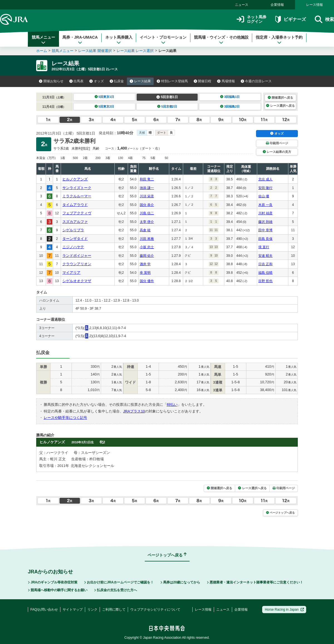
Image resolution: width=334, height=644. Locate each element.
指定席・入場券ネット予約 (279, 40)
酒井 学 (145, 264)
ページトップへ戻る (280, 513)
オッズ (97, 81)
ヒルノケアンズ (75, 179)
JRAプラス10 (134, 411)
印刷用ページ (277, 143)
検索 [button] (324, 19)
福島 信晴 (265, 273)
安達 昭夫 (265, 256)
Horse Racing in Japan (284, 610)
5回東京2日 (105, 106)
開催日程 (203, 81)
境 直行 (264, 247)
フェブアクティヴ (77, 213)
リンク (92, 610)
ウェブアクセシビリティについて (155, 610)
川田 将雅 (147, 239)
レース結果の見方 (277, 152)
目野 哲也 (265, 281)
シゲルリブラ (73, 230)
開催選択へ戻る (280, 98)
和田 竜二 (147, 179)
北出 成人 (265, 179)
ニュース (242, 5)
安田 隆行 (265, 188)
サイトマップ (73, 610)
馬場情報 (226, 81)
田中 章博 (265, 230)
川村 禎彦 (265, 213)
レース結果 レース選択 (135, 51)
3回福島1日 (230, 97)
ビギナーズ (290, 19)
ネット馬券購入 (119, 40)
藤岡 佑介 (147, 256)
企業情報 (277, 5)
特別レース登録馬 (172, 81)
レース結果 (140, 81)
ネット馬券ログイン (251, 19)
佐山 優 (264, 196)
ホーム (42, 51)
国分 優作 (147, 281)
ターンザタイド (75, 239)
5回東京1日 (105, 97)
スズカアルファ (75, 222)
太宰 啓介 (147, 222)
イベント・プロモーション (163, 40)
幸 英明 (145, 273)
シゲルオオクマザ (77, 281)
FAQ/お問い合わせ (44, 610)
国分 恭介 (147, 205)
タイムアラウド (75, 205)
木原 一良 (265, 205)
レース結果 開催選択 (95, 51)
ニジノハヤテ (73, 247)
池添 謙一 (147, 188)
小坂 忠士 (147, 247)
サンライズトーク (77, 188)
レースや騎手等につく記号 (65, 418)
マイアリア (71, 273)
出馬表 (77, 81)
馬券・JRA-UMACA (80, 40)
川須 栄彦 (147, 196)
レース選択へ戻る (280, 106)
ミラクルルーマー (77, 196)
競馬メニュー (43, 40)
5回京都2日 (167, 106)
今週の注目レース (256, 81)
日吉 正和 (265, 264)
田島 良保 (265, 239)
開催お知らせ (51, 81)
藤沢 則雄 (265, 222)
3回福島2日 (230, 106)
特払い (172, 405)
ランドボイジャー (77, 256)
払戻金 (117, 81)
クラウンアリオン (77, 264)
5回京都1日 (167, 97)
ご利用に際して (114, 610)
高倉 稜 (145, 230)
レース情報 (315, 5)
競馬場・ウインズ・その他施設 (221, 40)
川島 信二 (147, 213)
